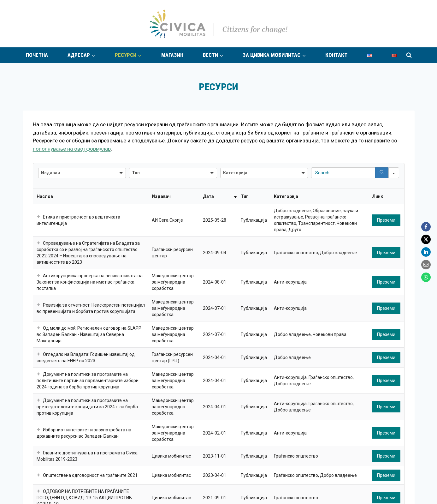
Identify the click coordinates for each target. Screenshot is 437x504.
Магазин (172, 55)
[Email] (426, 265)
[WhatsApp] (426, 277)
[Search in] (394, 173)
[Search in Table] (343, 173)
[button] (82, 173)
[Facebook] (426, 227)
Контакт (336, 55)
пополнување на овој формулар (72, 149)
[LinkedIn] (426, 252)
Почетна (37, 55)
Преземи (386, 220)
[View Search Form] (409, 55)
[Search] (382, 173)
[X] (426, 239)
